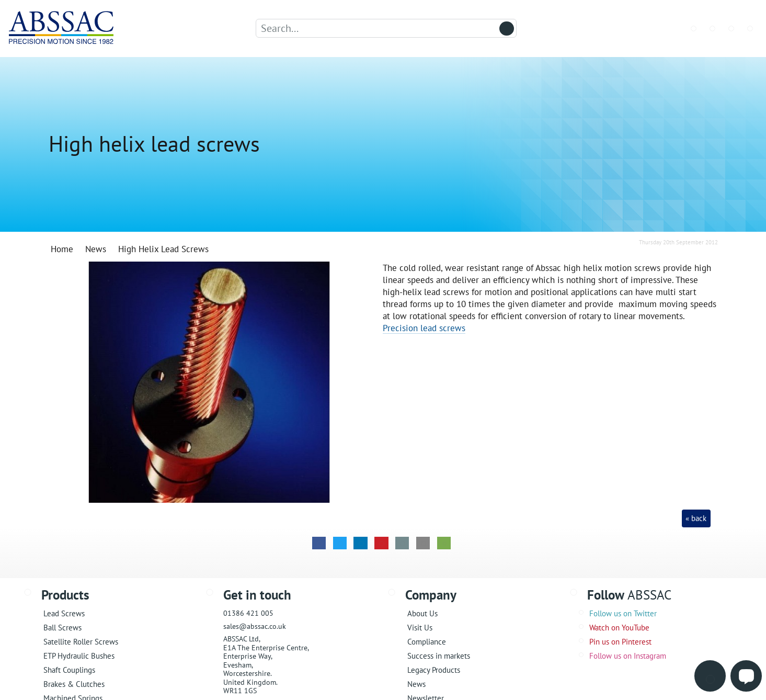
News (416, 684)
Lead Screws (64, 613)
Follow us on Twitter (623, 613)
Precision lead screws (424, 328)
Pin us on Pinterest (620, 642)
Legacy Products (434, 670)
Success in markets (439, 656)
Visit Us (420, 628)
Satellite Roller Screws (81, 642)
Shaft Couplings (69, 670)
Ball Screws (62, 628)
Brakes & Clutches (74, 684)
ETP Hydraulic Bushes (79, 656)
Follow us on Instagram (628, 656)
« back (696, 518)
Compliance (427, 642)
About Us (422, 613)
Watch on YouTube (619, 628)
